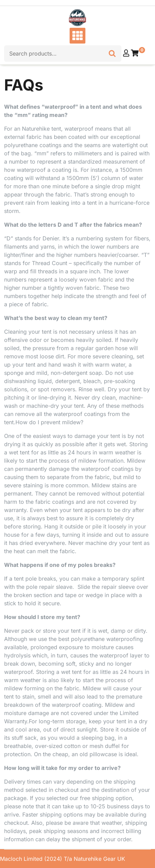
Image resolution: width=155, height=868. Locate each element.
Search (112, 52)
